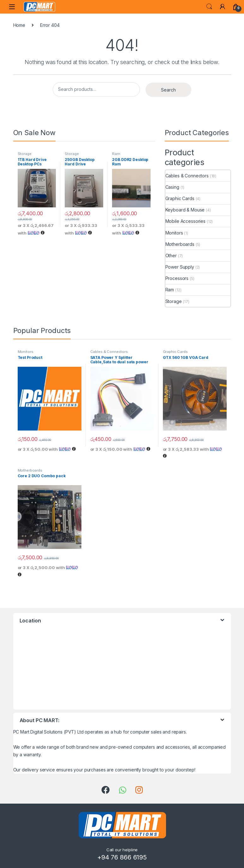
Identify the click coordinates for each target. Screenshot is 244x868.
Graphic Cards (180, 198)
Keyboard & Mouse (185, 210)
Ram (116, 154)
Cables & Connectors (187, 176)
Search (209, 7)
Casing (172, 187)
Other (171, 256)
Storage (25, 154)
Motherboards (180, 244)
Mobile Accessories (185, 221)
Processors (177, 278)
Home (19, 25)
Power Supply (180, 267)
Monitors (174, 233)
